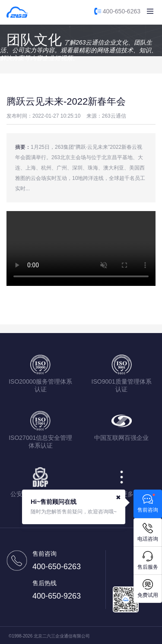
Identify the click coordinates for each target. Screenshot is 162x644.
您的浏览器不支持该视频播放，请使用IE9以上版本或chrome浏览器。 (81, 248)
